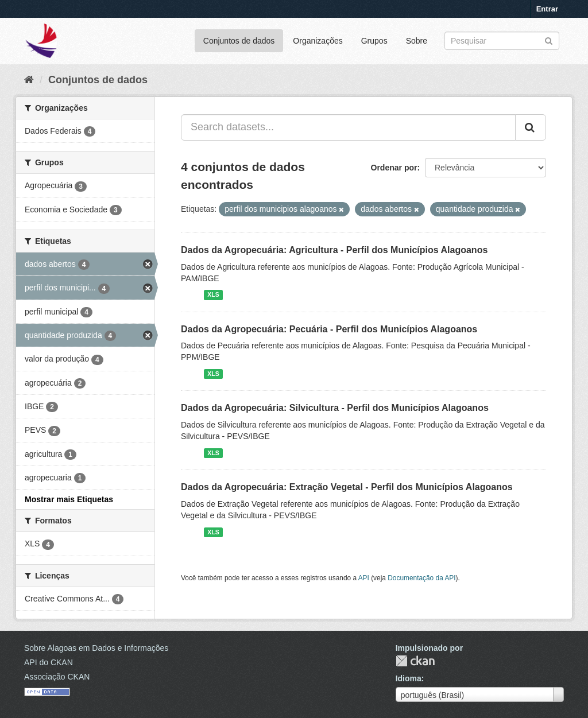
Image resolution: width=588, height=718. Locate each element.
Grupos (374, 41)
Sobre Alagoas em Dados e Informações (96, 648)
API (364, 578)
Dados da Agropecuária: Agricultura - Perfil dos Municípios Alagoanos (334, 250)
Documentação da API (421, 578)
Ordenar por (394, 168)
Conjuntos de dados (239, 41)
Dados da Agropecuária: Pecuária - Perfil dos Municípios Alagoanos (329, 329)
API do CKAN (49, 662)
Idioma (409, 678)
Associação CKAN (57, 677)
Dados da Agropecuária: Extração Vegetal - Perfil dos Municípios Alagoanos (347, 487)
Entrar (547, 9)
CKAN (415, 661)
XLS (213, 295)
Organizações (318, 41)
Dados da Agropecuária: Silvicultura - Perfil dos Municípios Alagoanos (335, 408)
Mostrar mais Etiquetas (69, 499)
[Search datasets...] (348, 127)
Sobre (417, 41)
